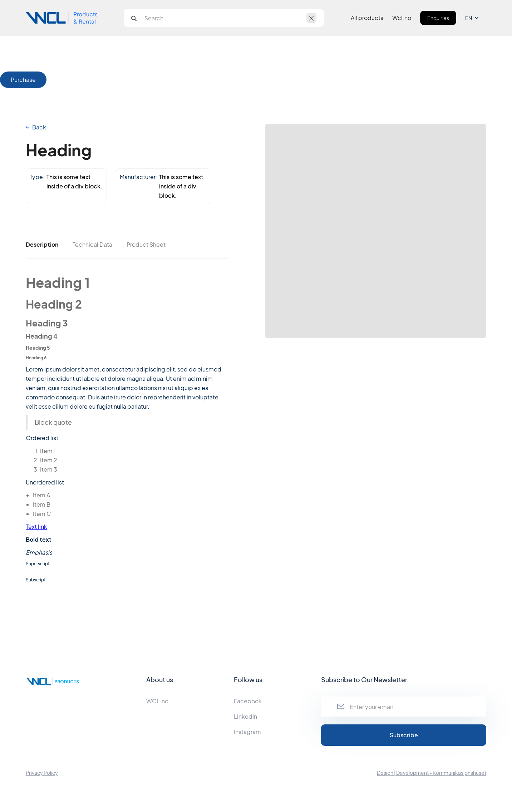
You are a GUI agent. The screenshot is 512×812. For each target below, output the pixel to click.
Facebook (248, 701)
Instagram (247, 732)
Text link (36, 526)
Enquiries (438, 18)
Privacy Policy (42, 773)
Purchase (23, 80)
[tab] (42, 245)
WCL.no (157, 701)
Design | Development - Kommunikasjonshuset (432, 773)
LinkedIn (245, 716)
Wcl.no (402, 18)
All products (367, 18)
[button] (476, 18)
